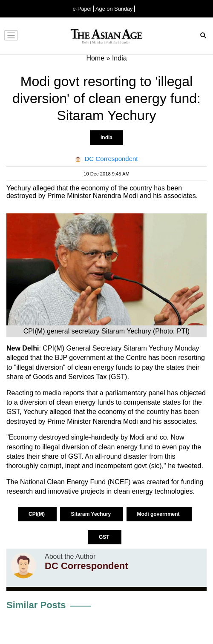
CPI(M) (37, 514)
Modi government (159, 514)
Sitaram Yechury (91, 514)
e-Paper (82, 9)
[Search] (204, 36)
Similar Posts (36, 605)
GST (105, 537)
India (106, 138)
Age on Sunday (114, 9)
